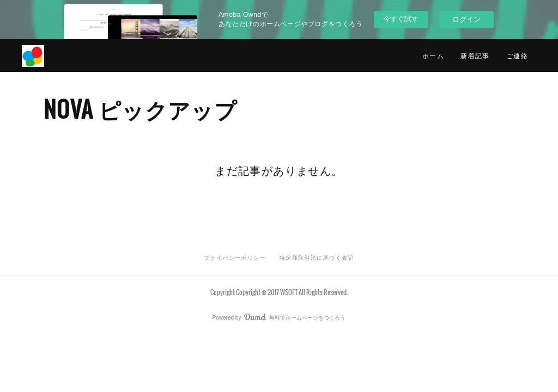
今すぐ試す (401, 19)
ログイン (466, 19)
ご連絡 (517, 55)
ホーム (433, 55)
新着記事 (475, 55)
